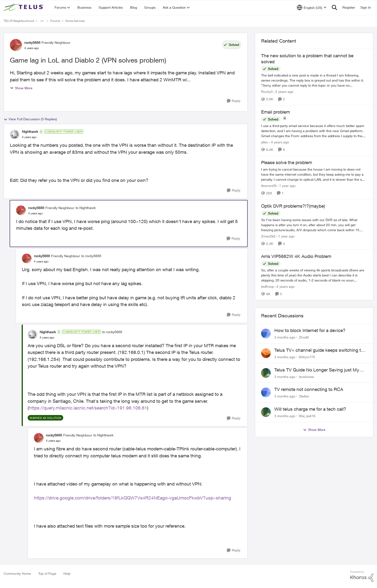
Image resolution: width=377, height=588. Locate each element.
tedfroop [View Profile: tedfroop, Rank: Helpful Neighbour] (267, 286)
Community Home (17, 573)
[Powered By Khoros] (362, 576)
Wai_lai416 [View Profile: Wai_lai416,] (307, 416)
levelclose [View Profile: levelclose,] (306, 376)
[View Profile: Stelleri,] (266, 392)
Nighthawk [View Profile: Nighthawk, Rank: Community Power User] (30, 131)
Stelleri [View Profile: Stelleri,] (304, 396)
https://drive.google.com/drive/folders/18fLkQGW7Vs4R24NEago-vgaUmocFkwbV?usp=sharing (132, 498)
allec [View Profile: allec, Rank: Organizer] (265, 142)
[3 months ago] (285, 337)
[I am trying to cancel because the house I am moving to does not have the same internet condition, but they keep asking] (314, 174)
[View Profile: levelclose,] (266, 373)
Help (67, 573)
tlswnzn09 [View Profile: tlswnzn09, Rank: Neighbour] (269, 186)
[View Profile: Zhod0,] (266, 333)
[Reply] (234, 101)
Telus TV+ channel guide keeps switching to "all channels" (319, 350)
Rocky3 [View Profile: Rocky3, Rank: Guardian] (267, 92)
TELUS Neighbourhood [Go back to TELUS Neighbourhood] (19, 21)
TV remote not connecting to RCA (309, 389)
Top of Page (47, 573)
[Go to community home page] (24, 7)
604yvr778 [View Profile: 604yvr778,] (307, 357)
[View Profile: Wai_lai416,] (266, 412)
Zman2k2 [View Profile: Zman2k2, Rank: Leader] (268, 236)
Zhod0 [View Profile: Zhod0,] (304, 337)
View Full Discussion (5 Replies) (30, 119)
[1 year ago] (286, 186)
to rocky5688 (91, 256)
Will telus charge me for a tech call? (310, 409)
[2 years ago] (283, 92)
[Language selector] (312, 7)
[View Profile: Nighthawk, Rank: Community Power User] (15, 134)
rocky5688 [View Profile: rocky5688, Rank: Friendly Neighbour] (32, 42)
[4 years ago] (279, 142)
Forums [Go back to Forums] (55, 21)
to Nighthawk (85, 208)
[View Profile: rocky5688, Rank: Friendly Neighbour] (16, 45)
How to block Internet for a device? (310, 330)
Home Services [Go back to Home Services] (75, 21)
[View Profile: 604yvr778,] (266, 353)
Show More (21, 88)
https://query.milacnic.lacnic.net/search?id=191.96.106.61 (88, 408)
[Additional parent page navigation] (42, 21)
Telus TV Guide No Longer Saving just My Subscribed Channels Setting (317, 370)
